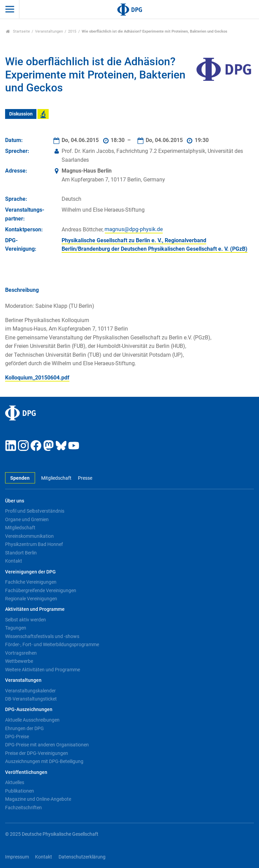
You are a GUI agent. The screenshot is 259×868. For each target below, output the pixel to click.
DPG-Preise (17, 737)
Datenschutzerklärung (82, 857)
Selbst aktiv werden (26, 620)
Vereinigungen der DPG (30, 572)
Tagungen (16, 628)
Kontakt (14, 561)
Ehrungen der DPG (25, 728)
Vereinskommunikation (29, 536)
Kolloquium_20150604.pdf (37, 378)
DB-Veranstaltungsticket (31, 699)
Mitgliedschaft (56, 478)
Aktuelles (15, 782)
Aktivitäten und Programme (35, 609)
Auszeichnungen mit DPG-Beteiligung (44, 761)
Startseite (18, 31)
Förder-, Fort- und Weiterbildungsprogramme (52, 644)
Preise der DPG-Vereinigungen (37, 753)
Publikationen (20, 791)
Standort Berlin (21, 553)
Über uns (15, 501)
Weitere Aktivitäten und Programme (43, 670)
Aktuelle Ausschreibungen (32, 720)
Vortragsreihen (21, 653)
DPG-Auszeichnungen (29, 710)
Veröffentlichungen (26, 772)
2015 (72, 31)
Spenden (20, 478)
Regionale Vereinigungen (31, 599)
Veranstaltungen (49, 31)
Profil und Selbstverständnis (35, 511)
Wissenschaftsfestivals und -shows (42, 636)
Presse (85, 478)
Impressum (17, 857)
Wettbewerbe (19, 661)
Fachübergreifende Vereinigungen (41, 590)
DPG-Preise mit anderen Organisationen (47, 745)
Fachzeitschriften (23, 808)
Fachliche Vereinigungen (31, 582)
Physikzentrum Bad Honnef (34, 544)
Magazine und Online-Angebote (38, 799)
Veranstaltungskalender (30, 691)
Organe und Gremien (27, 519)
